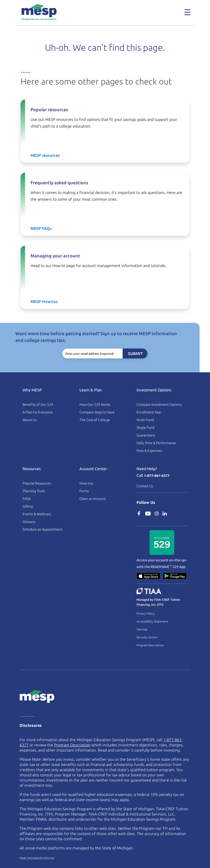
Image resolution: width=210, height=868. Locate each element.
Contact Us (145, 486)
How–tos (86, 483)
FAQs (27, 499)
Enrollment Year (149, 412)
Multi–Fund (145, 420)
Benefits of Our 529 (38, 405)
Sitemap (142, 629)
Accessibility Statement (152, 621)
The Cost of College (95, 420)
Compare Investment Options (159, 405)
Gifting (28, 506)
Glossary (29, 522)
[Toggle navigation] (187, 12)
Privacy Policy (146, 613)
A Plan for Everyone (38, 412)
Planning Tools (34, 491)
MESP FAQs (41, 228)
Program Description (150, 645)
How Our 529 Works (95, 405)
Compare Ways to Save (97, 412)
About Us (30, 420)
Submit (135, 353)
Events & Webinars (37, 514)
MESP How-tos (44, 301)
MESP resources (45, 155)
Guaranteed (146, 435)
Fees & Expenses (149, 451)
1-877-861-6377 (157, 476)
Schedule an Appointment (42, 529)
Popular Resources (37, 483)
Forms (84, 491)
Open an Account (93, 499)
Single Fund (145, 428)
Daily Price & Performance (156, 443)
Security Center (147, 637)
